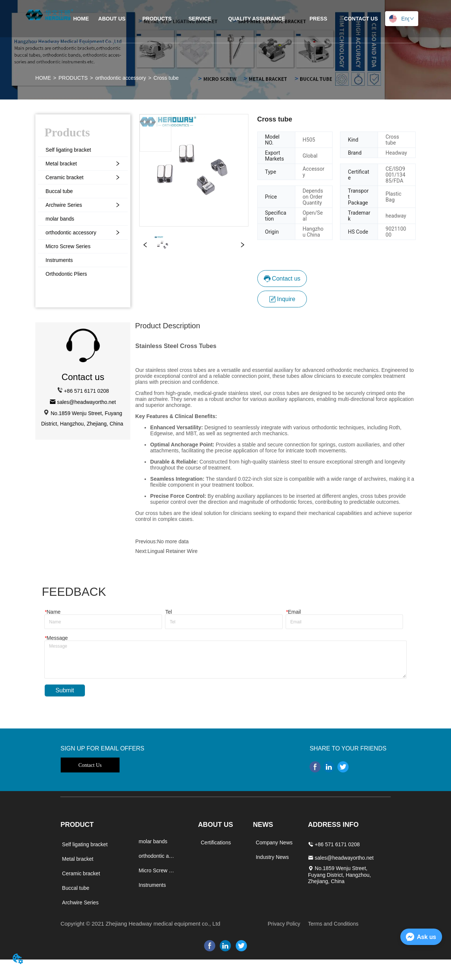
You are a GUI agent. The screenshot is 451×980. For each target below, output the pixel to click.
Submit (65, 690)
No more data (173, 541)
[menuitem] (157, 19)
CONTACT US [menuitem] (361, 19)
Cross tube (166, 78)
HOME (43, 78)
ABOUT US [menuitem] (112, 19)
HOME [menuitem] (81, 19)
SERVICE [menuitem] (200, 19)
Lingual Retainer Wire (173, 551)
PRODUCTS (73, 78)
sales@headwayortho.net (86, 402)
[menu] (225, 19)
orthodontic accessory (121, 78)
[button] (157, 19)
